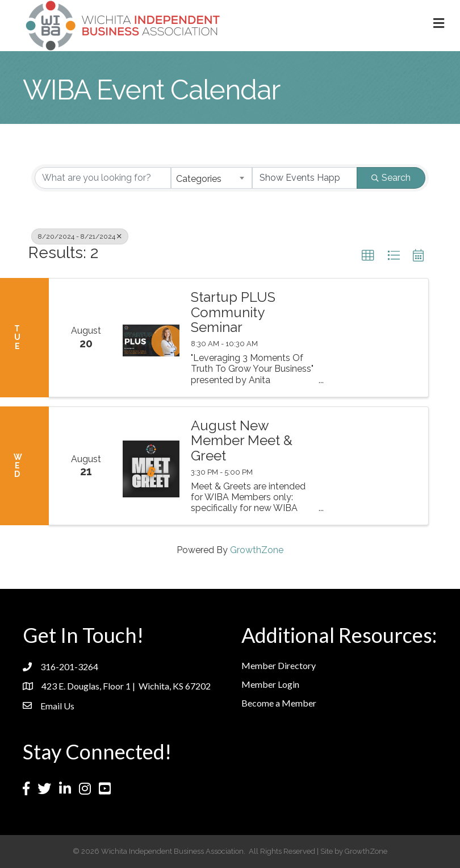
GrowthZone (257, 550)
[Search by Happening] (305, 178)
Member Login (270, 684)
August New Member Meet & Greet (242, 441)
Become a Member (279, 703)
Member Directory (279, 665)
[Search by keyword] (103, 178)
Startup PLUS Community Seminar (233, 312)
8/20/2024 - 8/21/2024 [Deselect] (80, 236)
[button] (368, 256)
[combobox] (212, 178)
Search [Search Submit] (391, 178)
